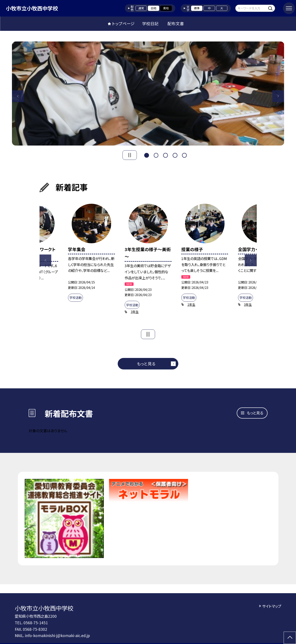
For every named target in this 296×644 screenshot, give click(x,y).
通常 (141, 8)
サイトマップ (272, 606)
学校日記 (150, 23)
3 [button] (165, 155)
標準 (197, 8)
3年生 (135, 312)
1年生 (191, 305)
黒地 (166, 8)
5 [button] (184, 155)
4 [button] (175, 155)
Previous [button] (18, 96)
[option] (148, 94)
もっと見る (146, 364)
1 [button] (147, 155)
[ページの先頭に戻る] (290, 638)
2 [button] (156, 155)
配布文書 (176, 23)
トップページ (123, 23)
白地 (154, 8)
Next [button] (278, 96)
